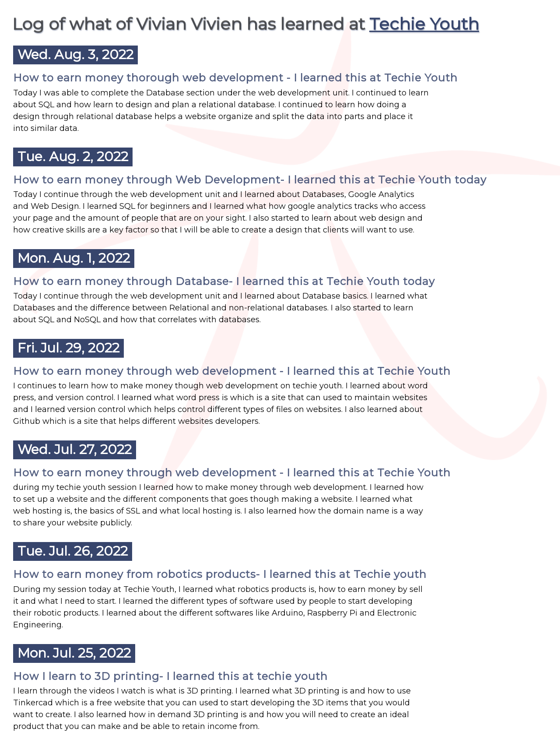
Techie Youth (424, 24)
